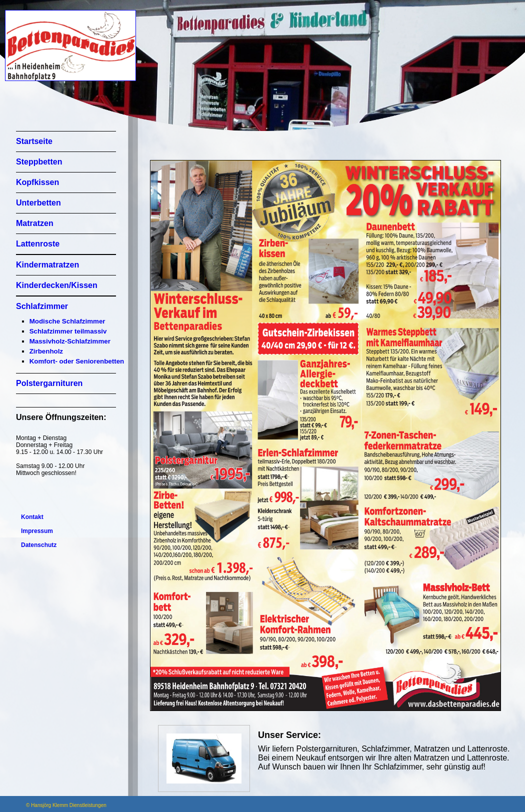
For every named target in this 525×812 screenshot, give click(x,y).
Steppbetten (39, 162)
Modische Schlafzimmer (67, 321)
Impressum (37, 531)
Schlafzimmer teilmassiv (68, 331)
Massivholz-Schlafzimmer (70, 341)
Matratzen (35, 223)
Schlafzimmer (42, 306)
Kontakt (32, 517)
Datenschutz (39, 545)
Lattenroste (38, 244)
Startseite (34, 141)
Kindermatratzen (47, 265)
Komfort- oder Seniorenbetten (77, 361)
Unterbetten (38, 203)
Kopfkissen (37, 182)
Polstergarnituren (49, 383)
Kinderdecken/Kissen (57, 285)
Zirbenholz (46, 351)
